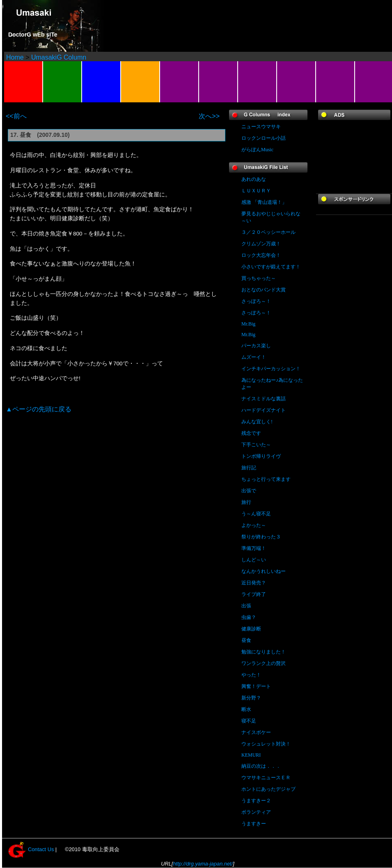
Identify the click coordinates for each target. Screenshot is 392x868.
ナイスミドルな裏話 (264, 399)
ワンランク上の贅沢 (264, 663)
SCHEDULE (102, 82)
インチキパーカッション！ (271, 369)
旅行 (246, 502)
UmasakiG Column (59, 57)
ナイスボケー (256, 732)
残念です (251, 433)
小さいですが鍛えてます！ (271, 267)
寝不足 (249, 721)
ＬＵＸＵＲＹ (256, 191)
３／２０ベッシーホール (268, 232)
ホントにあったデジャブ (268, 789)
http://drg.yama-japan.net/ (203, 864)
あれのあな (254, 179)
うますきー (254, 824)
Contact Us (41, 849)
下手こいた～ (256, 445)
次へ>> (209, 116)
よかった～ (254, 525)
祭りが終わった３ (261, 537)
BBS (141, 82)
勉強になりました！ (264, 652)
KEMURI (251, 755)
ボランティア (256, 812)
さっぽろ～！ (256, 301)
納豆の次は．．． (261, 766)
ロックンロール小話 (264, 138)
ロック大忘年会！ (261, 255)
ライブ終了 (254, 594)
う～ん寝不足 (256, 514)
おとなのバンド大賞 (264, 290)
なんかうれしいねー (264, 571)
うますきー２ (256, 801)
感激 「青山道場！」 (264, 202)
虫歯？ (249, 617)
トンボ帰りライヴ (261, 456)
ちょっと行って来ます (266, 479)
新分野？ (251, 698)
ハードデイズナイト (264, 410)
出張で (249, 491)
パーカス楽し (256, 346)
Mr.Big (248, 324)
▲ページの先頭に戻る (39, 409)
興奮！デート (256, 686)
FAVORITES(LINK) (297, 82)
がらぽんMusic (257, 150)
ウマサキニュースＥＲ (266, 778)
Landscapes (24, 82)
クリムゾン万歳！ (261, 244)
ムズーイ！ (254, 357)
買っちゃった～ (259, 278)
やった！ (251, 675)
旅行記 (249, 468)
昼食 (246, 640)
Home (15, 57)
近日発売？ (254, 583)
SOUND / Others (180, 82)
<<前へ (16, 116)
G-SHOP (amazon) (258, 82)
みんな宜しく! (257, 422)
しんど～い (254, 560)
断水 (246, 709)
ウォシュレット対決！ (266, 744)
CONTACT (219, 82)
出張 (246, 606)
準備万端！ (254, 548)
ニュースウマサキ (261, 127)
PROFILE (63, 82)
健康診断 (251, 629)
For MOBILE (336, 82)
